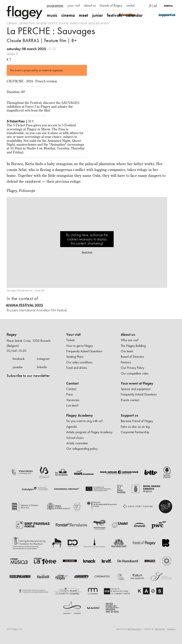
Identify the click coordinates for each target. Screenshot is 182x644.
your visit (74, 5)
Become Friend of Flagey (137, 421)
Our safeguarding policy (82, 449)
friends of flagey (111, 5)
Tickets (71, 340)
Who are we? (130, 340)
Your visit (73, 334)
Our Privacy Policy (132, 368)
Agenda (71, 427)
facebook (19, 359)
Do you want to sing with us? (85, 421)
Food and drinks (77, 368)
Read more (87, 252)
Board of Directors (132, 357)
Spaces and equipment (136, 389)
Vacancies (73, 400)
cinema (68, 15)
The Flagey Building (133, 346)
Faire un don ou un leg (135, 427)
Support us (129, 415)
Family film (79, 23)
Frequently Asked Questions (84, 351)
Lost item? (72, 405)
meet (83, 15)
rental (130, 5)
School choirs (75, 438)
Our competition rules (135, 373)
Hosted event (47, 23)
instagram (43, 359)
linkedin (42, 367)
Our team (127, 351)
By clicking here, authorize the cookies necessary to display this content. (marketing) (87, 239)
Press (70, 394)
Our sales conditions (79, 362)
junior (98, 15)
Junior (64, 23)
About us (128, 334)
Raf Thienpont (134, 629)
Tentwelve (160, 629)
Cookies (171, 629)
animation (27, 23)
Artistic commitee (77, 443)
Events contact (130, 400)
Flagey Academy (80, 415)
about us (90, 5)
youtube (18, 367)
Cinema (12, 23)
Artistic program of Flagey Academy (89, 432)
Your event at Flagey (137, 383)
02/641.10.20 (17, 351)
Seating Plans (75, 357)
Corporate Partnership (135, 432)
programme (55, 5)
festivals (115, 15)
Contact (72, 383)
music (52, 15)
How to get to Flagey (80, 346)
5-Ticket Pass (16, 121)
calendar (134, 15)
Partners (126, 362)
